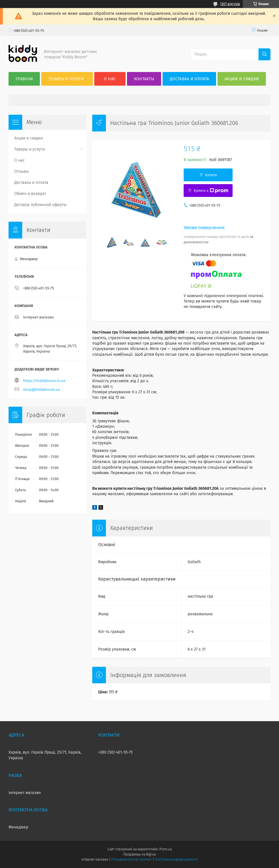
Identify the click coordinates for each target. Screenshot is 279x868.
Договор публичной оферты (40, 205)
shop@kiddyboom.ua (41, 389)
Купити (211, 175)
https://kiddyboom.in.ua (44, 381)
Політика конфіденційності (176, 859)
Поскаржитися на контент (131, 859)
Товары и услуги (66, 79)
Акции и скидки (242, 79)
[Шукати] (264, 54)
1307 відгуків (230, 4)
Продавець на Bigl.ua (139, 854)
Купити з (211, 191)
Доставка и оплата (189, 79)
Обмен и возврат (30, 194)
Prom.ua (166, 849)
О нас (110, 79)
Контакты (144, 79)
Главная (24, 79)
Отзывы (21, 171)
